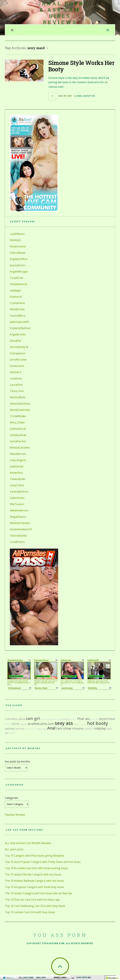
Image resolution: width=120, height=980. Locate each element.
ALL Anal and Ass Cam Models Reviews (28, 843)
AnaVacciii (16, 297)
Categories (11, 798)
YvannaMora (18, 316)
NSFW (15, 724)
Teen (76, 724)
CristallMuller (18, 416)
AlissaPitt (15, 341)
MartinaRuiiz (18, 397)
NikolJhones (17, 309)
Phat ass (84, 719)
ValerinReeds (18, 253)
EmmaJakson (18, 353)
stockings (83, 724)
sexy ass (64, 723)
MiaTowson (17, 504)
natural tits (42, 729)
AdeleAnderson (19, 510)
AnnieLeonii (17, 366)
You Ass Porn (60, 935)
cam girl (33, 718)
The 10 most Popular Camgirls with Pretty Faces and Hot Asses (43, 862)
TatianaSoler (18, 479)
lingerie (23, 724)
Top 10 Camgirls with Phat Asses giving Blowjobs (34, 856)
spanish (12, 733)
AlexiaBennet (18, 454)
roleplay (100, 728)
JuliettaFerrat (18, 429)
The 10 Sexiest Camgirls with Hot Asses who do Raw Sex (38, 893)
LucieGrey (16, 378)
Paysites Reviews (15, 815)
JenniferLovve (18, 360)
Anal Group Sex (86, 96)
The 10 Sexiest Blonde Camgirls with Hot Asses (33, 874)
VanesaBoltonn (19, 492)
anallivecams (31, 729)
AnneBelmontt (19, 284)
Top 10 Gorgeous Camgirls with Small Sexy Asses (34, 887)
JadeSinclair (17, 466)
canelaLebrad (18, 435)
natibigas (15, 290)
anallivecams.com (41, 724)
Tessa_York (17, 391)
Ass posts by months (17, 761)
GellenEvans (17, 498)
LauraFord (16, 385)
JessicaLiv (16, 372)
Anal (51, 728)
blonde (8, 724)
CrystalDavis (17, 303)
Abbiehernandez (20, 523)
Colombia (11, 719)
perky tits (95, 719)
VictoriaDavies (18, 536)
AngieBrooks (18, 334)
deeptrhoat (107, 719)
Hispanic (78, 728)
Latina (21, 719)
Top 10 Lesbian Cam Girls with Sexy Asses (30, 912)
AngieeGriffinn (19, 259)
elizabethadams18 (21, 529)
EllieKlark (15, 240)
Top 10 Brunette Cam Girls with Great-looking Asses (36, 868)
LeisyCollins (17, 485)
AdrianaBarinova (20, 404)
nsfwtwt (10, 729)
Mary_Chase (17, 422)
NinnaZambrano (20, 410)
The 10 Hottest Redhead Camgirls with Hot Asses (34, 881)
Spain (43, 719)
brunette (65, 719)
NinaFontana (18, 246)
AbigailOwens (18, 517)
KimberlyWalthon (20, 328)
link (117, 930)
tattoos (89, 729)
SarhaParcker (18, 441)
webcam (20, 729)
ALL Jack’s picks (14, 849)
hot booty (98, 723)
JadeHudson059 (19, 322)
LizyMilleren (17, 234)
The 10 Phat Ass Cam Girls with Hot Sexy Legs (32, 900)
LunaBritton (17, 542)
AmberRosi (16, 473)
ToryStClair (17, 278)
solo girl (57, 719)
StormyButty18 (19, 347)
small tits (50, 719)
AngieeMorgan (19, 272)
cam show (64, 728)
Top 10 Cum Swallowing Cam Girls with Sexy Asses (35, 906)
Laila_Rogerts (18, 460)
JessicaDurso (18, 265)
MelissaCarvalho (20, 448)
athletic (73, 719)
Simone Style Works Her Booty (81, 66)
